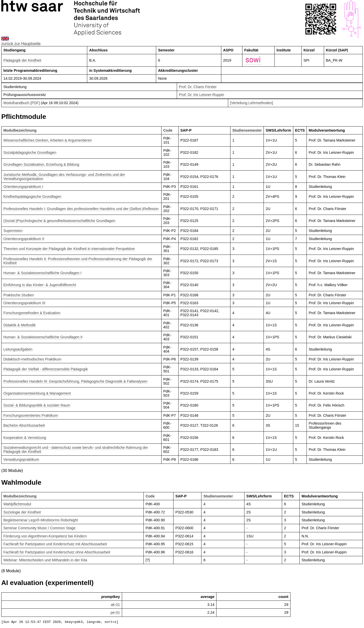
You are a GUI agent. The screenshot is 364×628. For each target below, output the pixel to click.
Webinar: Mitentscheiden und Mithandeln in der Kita (45, 560)
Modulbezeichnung (20, 130)
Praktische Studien (19, 295)
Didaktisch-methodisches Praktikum (32, 359)
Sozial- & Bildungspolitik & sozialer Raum (37, 405)
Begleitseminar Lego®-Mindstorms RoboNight (41, 520)
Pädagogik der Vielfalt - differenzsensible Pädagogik (46, 369)
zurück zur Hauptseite (21, 44)
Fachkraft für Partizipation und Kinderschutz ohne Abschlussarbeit (57, 552)
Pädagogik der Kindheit (22, 60)
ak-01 (115, 605)
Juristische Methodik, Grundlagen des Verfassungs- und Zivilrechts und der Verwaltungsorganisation (64, 177)
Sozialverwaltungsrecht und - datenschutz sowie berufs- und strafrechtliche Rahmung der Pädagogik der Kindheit (76, 450)
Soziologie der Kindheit (22, 512)
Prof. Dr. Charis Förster (198, 87)
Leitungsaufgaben (18, 349)
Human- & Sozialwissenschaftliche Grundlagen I (42, 273)
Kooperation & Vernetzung (25, 438)
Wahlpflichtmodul (17, 504)
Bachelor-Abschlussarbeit (24, 425)
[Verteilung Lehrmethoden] (252, 103)
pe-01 (115, 612)
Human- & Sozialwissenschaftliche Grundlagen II (43, 337)
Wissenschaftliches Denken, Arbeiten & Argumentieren (48, 140)
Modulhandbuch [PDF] (21, 103)
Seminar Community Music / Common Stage (39, 528)
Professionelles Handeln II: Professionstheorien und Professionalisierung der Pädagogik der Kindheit (78, 261)
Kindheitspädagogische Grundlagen (32, 197)
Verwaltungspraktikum (21, 459)
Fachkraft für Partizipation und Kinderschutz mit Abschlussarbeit (55, 544)
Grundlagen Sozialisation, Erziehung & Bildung (41, 164)
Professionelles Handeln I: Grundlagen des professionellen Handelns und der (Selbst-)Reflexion (81, 209)
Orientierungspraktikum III (24, 303)
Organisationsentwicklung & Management (37, 393)
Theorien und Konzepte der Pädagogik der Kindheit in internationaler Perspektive (69, 249)
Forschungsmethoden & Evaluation (32, 313)
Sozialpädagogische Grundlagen (30, 152)
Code (168, 130)
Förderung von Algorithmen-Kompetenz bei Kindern (45, 536)
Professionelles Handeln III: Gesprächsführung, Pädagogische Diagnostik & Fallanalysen (75, 381)
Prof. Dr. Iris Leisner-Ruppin (202, 95)
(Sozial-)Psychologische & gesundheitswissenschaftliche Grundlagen (59, 221)
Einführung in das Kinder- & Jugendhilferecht (40, 285)
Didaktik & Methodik (19, 325)
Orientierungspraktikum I (23, 187)
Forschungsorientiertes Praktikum (31, 415)
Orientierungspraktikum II (24, 239)
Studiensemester (247, 130)
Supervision (13, 231)
